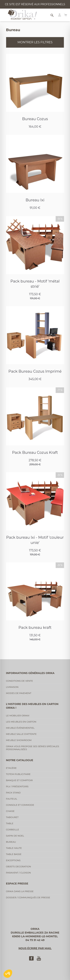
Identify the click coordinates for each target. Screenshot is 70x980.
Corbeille (13, 830)
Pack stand (13, 793)
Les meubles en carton (21, 722)
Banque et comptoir (19, 780)
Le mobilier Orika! (18, 716)
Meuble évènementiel (20, 728)
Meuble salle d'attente (21, 734)
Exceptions (13, 860)
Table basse (14, 854)
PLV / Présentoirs (17, 786)
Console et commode (20, 805)
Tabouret (12, 817)
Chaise (10, 811)
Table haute (14, 848)
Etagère (11, 768)
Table (10, 823)
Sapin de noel (15, 836)
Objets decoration (18, 866)
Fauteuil (12, 799)
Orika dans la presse (20, 891)
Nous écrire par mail (35, 948)
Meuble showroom (19, 740)
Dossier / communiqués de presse (28, 897)
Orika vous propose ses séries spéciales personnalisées (32, 748)
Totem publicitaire (18, 774)
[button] (8, 974)
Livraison (12, 687)
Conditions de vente (19, 681)
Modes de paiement (19, 693)
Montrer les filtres (35, 42)
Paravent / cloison (18, 873)
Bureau (11, 842)
